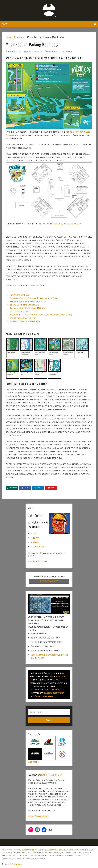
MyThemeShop (16, 864)
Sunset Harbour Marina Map (25, 321)
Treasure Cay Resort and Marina (27, 308)
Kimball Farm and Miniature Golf (28, 301)
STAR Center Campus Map (23, 318)
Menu (5, 24)
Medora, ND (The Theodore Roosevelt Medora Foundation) (41, 315)
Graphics (53, 51)
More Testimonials (38, 816)
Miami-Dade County (20, 311)
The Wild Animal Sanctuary (25, 305)
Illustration (66, 51)
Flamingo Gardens (20, 295)
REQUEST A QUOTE (49, 581)
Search (49, 720)
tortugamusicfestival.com (67, 224)
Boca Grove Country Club (51, 775)
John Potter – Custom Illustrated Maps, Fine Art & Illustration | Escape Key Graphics (39, 850)
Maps (33, 534)
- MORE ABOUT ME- (38, 561)
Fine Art (35, 538)
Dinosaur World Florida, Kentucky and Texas (34, 298)
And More (33, 762)
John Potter (14, 51)
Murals (35, 542)
